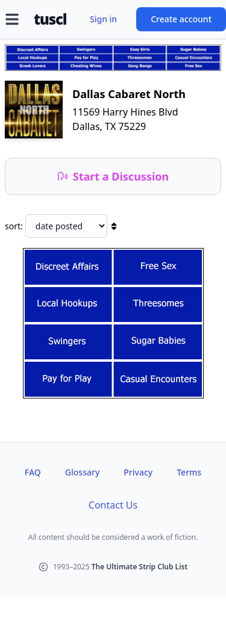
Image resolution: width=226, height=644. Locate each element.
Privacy (138, 472)
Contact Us (113, 505)
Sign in (103, 19)
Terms (189, 472)
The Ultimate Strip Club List (140, 567)
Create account (181, 19)
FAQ (33, 472)
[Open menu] (12, 19)
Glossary (82, 472)
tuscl (50, 19)
